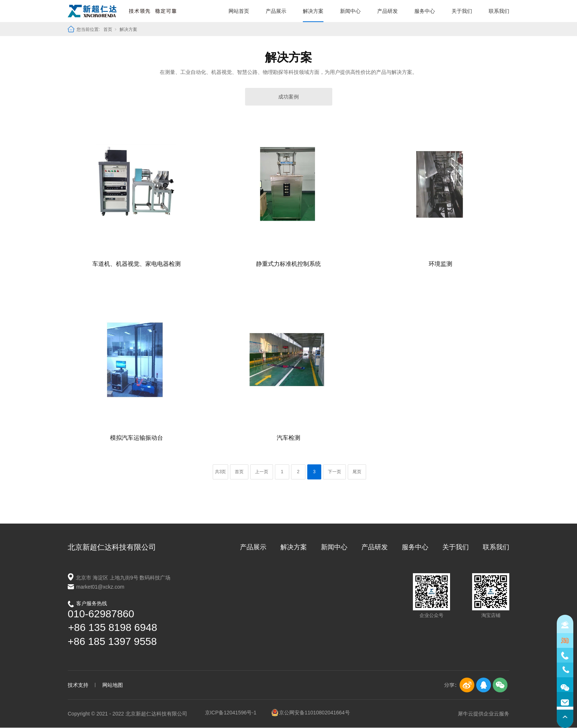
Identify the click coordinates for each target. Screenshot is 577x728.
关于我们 (462, 11)
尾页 (357, 472)
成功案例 (288, 97)
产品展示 (276, 11)
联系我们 (499, 11)
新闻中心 (350, 11)
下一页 (334, 472)
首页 (108, 29)
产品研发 (387, 11)
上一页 (262, 472)
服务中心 (425, 11)
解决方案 (313, 11)
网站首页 (239, 11)
